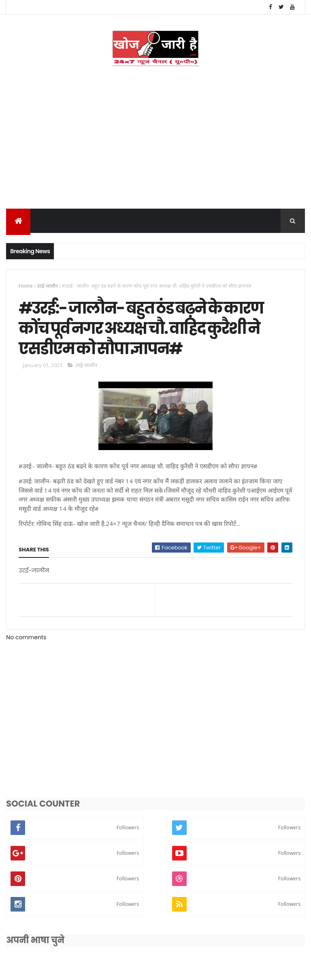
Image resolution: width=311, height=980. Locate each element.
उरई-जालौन (47, 287)
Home (26, 287)
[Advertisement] (155, 149)
